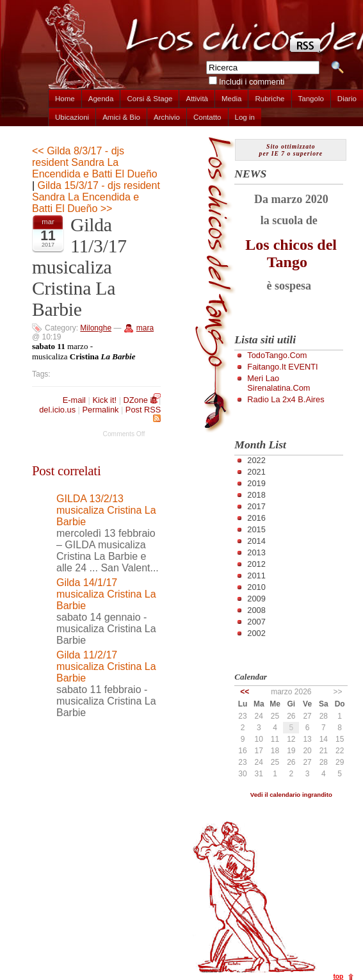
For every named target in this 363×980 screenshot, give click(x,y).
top (338, 976)
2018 (256, 495)
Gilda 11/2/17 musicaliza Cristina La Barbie (106, 666)
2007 (256, 622)
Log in (245, 117)
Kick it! (104, 400)
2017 (256, 506)
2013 (256, 552)
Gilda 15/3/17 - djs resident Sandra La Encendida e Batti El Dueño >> (96, 197)
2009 (256, 599)
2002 (256, 633)
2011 (256, 576)
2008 (256, 610)
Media (231, 99)
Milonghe (96, 328)
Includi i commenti (252, 82)
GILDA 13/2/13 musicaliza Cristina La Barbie (106, 510)
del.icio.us (57, 410)
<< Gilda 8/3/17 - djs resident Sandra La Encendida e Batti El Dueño (95, 162)
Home (65, 99)
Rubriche (270, 99)
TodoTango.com (277, 355)
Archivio (167, 117)
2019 (256, 483)
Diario (347, 99)
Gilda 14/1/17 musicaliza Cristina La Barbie (106, 594)
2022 (256, 460)
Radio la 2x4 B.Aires (286, 399)
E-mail (74, 400)
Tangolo (311, 99)
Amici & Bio (121, 117)
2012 (256, 564)
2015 (256, 529)
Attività (197, 99)
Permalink (101, 410)
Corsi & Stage (149, 99)
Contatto (207, 117)
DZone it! (140, 400)
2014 (256, 541)
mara (145, 328)
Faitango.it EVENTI (282, 367)
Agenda (101, 99)
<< (245, 692)
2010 (256, 587)
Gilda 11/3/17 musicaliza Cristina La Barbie (79, 267)
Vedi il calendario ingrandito (291, 795)
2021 (256, 472)
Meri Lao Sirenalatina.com (278, 383)
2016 (256, 518)
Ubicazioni (72, 117)
